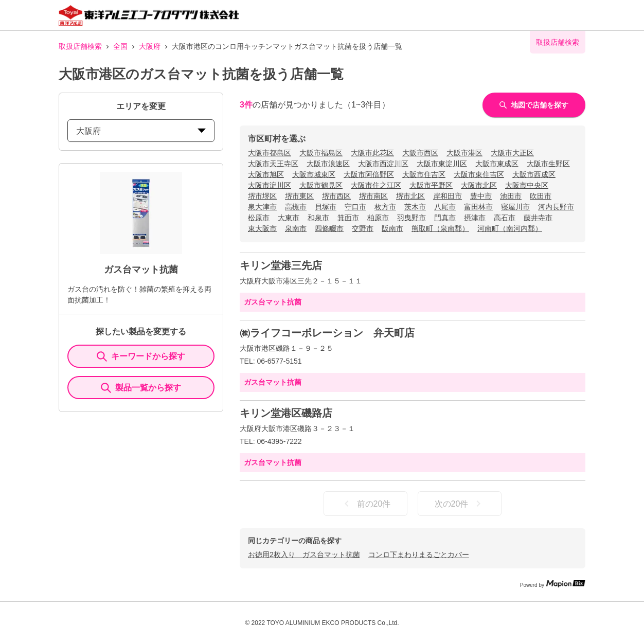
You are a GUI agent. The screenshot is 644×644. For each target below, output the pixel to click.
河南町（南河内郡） (510, 228)
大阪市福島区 (321, 153)
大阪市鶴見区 (321, 185)
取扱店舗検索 (80, 46)
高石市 (505, 218)
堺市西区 (336, 196)
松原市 (259, 218)
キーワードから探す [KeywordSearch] (141, 356)
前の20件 (366, 504)
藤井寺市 (538, 218)
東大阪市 (262, 228)
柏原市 (378, 218)
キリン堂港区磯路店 (286, 413)
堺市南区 (373, 196)
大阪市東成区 (497, 164)
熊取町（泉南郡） (440, 228)
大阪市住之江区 (376, 185)
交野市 (363, 228)
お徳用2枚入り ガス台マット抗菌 (304, 554)
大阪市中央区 (527, 185)
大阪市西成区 (534, 174)
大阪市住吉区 (424, 174)
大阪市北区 (479, 185)
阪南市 (392, 228)
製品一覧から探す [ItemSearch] (141, 388)
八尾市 (445, 207)
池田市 (511, 196)
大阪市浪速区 (328, 164)
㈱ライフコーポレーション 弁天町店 (327, 333)
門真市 (445, 218)
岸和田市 (448, 196)
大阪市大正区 (512, 153)
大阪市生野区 (548, 164)
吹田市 (541, 196)
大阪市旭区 (266, 174)
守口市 (355, 207)
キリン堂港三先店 (281, 265)
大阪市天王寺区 (273, 164)
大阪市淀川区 (270, 185)
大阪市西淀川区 (383, 164)
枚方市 (385, 207)
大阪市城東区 (314, 174)
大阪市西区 (420, 153)
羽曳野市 (412, 218)
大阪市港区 (464, 153)
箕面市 (348, 218)
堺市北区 (410, 196)
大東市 (289, 218)
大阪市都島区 (270, 153)
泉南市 (296, 228)
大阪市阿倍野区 (369, 174)
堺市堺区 (262, 196)
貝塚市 (326, 207)
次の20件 (460, 504)
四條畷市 (329, 228)
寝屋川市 (515, 207)
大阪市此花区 (372, 153)
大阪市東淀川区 (442, 164)
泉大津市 (262, 207)
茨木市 (415, 207)
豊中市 (481, 196)
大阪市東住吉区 (479, 174)
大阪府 (150, 46)
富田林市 (478, 207)
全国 (120, 46)
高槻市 (296, 207)
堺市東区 (299, 196)
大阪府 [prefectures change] (141, 131)
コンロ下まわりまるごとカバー (419, 554)
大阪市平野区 (431, 185)
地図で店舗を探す (534, 105)
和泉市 (318, 218)
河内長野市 (556, 207)
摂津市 (475, 218)
